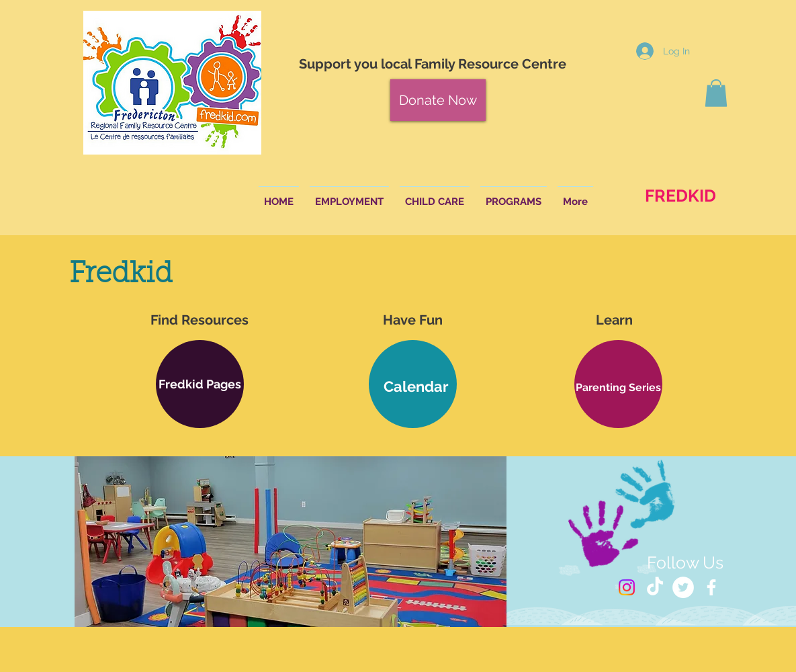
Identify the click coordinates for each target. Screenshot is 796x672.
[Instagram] (627, 587)
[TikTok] (655, 587)
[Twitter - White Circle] (683, 587)
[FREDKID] (680, 196)
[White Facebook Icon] (711, 587)
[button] (716, 93)
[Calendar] (416, 386)
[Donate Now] (438, 100)
